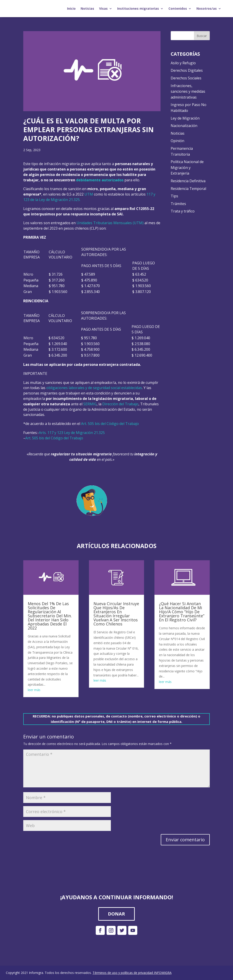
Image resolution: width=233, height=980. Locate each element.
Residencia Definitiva (188, 181)
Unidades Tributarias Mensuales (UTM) (110, 223)
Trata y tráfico (183, 211)
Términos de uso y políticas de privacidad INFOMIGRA (132, 973)
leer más (34, 690)
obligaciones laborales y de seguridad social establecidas (94, 388)
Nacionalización (184, 126)
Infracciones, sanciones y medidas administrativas (188, 91)
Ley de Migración (185, 118)
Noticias (87, 8)
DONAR (116, 914)
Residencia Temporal (188, 189)
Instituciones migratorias (138, 8)
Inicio (71, 8)
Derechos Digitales (187, 70)
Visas (103, 8)
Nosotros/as (207, 8)
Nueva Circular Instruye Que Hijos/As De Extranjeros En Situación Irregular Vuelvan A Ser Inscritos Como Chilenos (116, 614)
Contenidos (178, 8)
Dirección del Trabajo (120, 404)
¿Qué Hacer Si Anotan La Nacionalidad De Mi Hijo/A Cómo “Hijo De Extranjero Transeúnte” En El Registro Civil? (182, 612)
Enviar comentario (185, 840)
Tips (174, 196)
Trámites (178, 204)
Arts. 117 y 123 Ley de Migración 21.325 (72, 433)
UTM (89, 194)
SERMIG (90, 404)
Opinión (177, 141)
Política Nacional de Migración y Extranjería (187, 167)
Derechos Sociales (186, 78)
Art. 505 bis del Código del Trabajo (110, 424)
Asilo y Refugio (183, 63)
